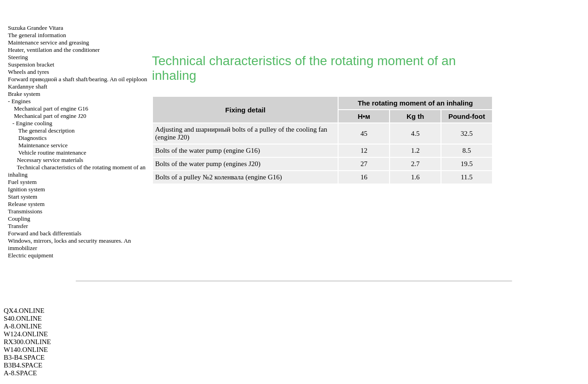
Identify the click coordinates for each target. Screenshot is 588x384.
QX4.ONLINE (24, 311)
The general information (37, 35)
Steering (18, 57)
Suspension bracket (31, 64)
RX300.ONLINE (27, 342)
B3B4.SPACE (23, 365)
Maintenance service (43, 145)
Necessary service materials (50, 160)
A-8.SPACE (20, 373)
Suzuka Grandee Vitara (35, 28)
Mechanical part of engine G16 (51, 109)
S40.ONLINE (23, 318)
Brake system (24, 94)
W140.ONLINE (26, 350)
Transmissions (25, 211)
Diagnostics (32, 138)
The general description (47, 131)
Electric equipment (31, 255)
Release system (26, 204)
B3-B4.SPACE (24, 357)
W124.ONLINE (26, 334)
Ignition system (26, 189)
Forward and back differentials (45, 233)
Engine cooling (34, 123)
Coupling (19, 219)
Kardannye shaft (28, 86)
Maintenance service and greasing (48, 42)
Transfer (18, 226)
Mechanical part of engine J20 (50, 116)
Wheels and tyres (28, 72)
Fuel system (22, 182)
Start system (23, 197)
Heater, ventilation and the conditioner (54, 50)
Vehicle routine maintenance (52, 153)
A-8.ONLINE (23, 326)
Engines (21, 101)
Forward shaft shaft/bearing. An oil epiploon (77, 79)
